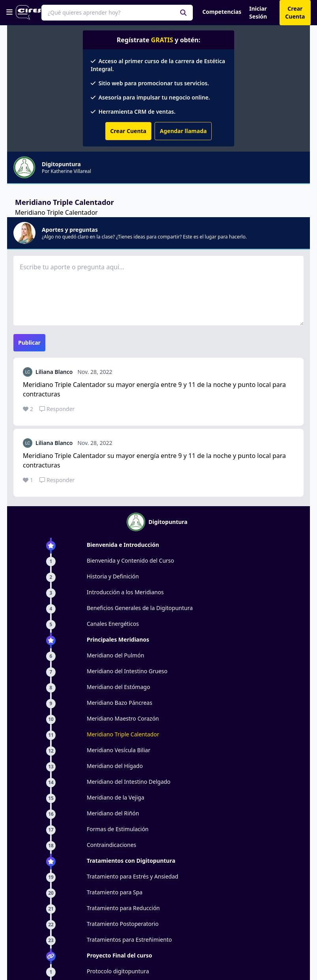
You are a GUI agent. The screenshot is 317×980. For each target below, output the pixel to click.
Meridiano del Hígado (115, 766)
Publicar (29, 343)
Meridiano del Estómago (118, 687)
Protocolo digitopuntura (118, 971)
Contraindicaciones (112, 845)
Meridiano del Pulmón (116, 655)
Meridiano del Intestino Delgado (129, 782)
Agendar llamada (183, 131)
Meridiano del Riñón (113, 813)
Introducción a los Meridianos (125, 592)
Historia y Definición (113, 576)
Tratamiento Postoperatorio (123, 924)
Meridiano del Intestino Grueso (127, 671)
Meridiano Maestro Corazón (123, 718)
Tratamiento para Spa (115, 892)
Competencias (222, 12)
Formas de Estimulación (118, 829)
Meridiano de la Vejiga (116, 797)
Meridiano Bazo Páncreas (119, 703)
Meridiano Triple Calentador (123, 734)
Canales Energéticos (113, 624)
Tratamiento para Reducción (123, 908)
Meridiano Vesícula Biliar (118, 750)
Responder (57, 409)
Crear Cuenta (129, 131)
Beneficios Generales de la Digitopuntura (140, 608)
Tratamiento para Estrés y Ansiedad (132, 876)
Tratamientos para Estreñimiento (129, 940)
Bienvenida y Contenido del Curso (131, 560)
